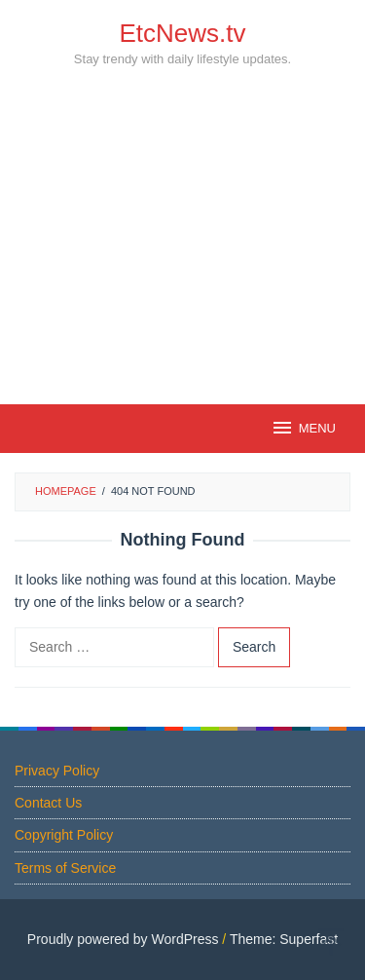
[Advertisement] (182, 270)
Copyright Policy (64, 835)
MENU (303, 428)
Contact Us (48, 803)
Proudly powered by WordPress (123, 939)
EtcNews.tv (182, 33)
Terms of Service (65, 868)
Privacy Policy (57, 771)
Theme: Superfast (284, 939)
